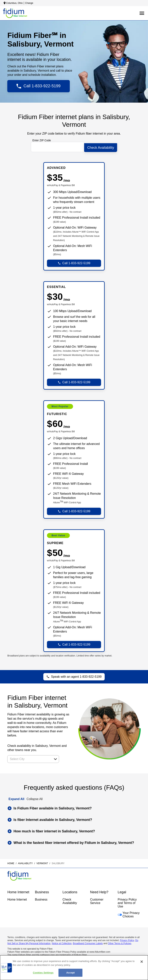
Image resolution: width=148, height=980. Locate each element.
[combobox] (29, 758)
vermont (42, 862)
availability (25, 862)
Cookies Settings (43, 973)
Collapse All (35, 798)
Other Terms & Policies (120, 942)
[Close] (142, 962)
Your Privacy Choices (129, 913)
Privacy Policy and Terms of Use (127, 902)
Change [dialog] (29, 3)
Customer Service (97, 900)
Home (11, 862)
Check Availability (70, 900)
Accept (71, 973)
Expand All (16, 798)
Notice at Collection (62, 942)
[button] (55, 758)
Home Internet (17, 898)
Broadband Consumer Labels (88, 942)
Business (41, 898)
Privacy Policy (127, 939)
